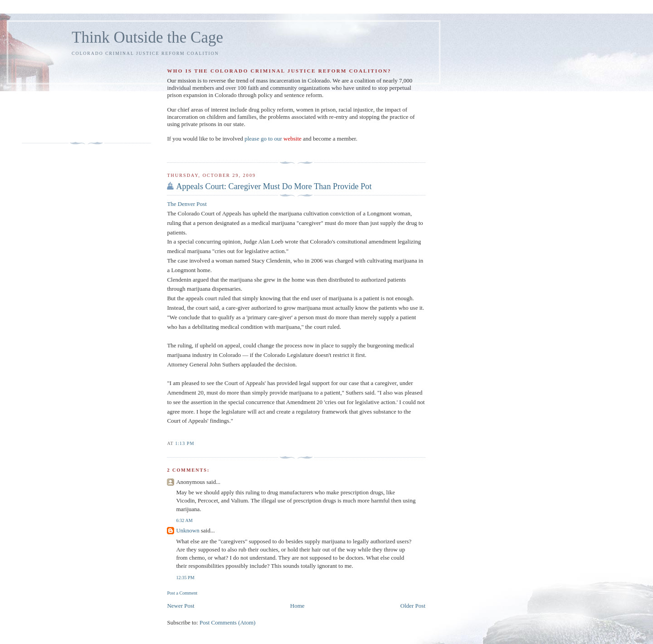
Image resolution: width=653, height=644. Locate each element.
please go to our (273, 139)
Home (297, 606)
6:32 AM (184, 520)
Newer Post (180, 606)
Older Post (413, 606)
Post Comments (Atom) (228, 622)
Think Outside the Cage (147, 37)
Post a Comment (182, 593)
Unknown (188, 530)
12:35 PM (185, 578)
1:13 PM (185, 443)
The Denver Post (187, 204)
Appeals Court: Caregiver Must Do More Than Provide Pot (274, 186)
